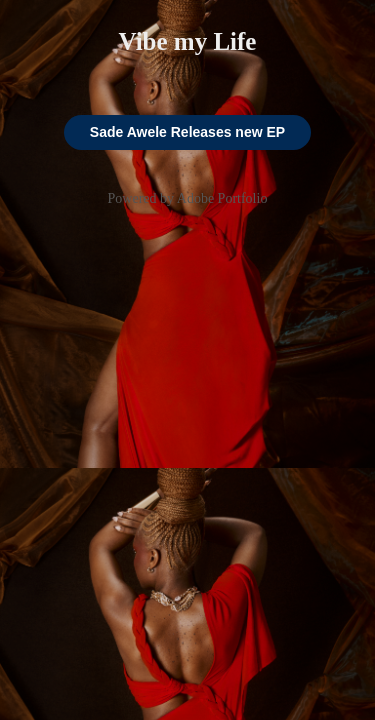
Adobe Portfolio (222, 198)
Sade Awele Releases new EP (187, 132)
